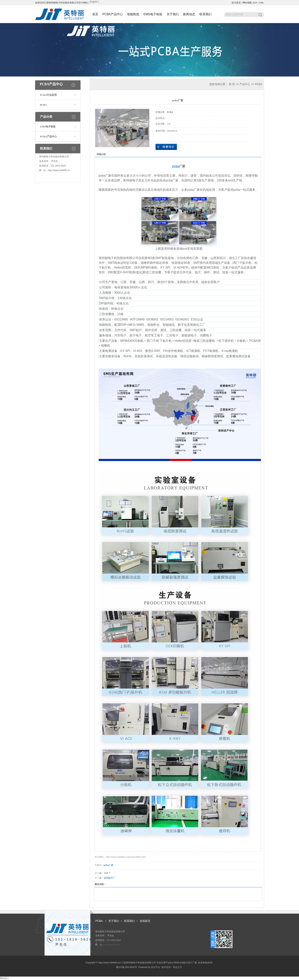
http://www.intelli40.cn (59, 170)
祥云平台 (156, 967)
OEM (176, 963)
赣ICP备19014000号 (126, 967)
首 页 (232, 84)
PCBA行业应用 (48, 95)
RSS (255, 3)
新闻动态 (189, 14)
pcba (170, 963)
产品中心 (245, 84)
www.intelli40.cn (112, 945)
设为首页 (236, 3)
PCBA (43, 105)
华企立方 (177, 967)
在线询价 (166, 147)
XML (262, 3)
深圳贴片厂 (110, 878)
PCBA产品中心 (113, 14)
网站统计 (5, 978)
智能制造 (133, 14)
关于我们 (173, 14)
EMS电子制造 (153, 14)
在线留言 (145, 921)
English (94, 2)
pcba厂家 (109, 865)
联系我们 (206, 14)
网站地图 (247, 3)
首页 (95, 14)
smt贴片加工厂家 (188, 963)
